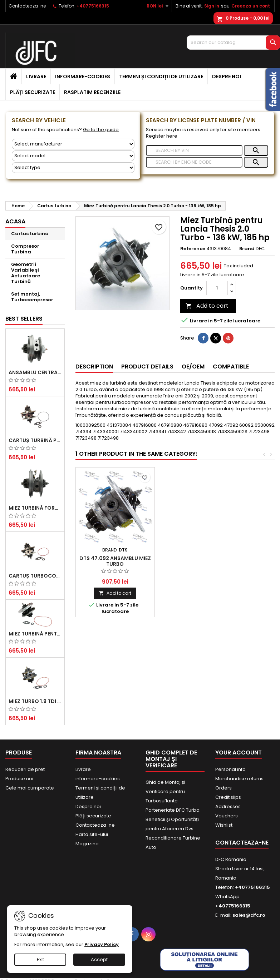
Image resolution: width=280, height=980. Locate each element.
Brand (247, 249)
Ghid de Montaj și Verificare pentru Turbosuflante (165, 791)
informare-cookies (83, 76)
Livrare (36, 76)
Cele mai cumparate (30, 788)
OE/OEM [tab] (193, 367)
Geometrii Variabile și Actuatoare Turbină (26, 273)
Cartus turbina (30, 234)
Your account (239, 753)
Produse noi (19, 779)
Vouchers (227, 816)
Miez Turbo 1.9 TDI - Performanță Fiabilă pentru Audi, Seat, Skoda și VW (35, 701)
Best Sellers (24, 319)
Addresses (228, 806)
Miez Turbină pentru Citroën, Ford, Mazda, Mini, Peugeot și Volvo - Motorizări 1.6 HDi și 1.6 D (35, 634)
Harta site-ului (92, 834)
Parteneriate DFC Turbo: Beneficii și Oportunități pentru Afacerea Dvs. (173, 819)
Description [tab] (94, 367)
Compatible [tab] (231, 367)
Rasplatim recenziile (92, 92)
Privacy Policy (102, 944)
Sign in (212, 6)
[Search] (233, 43)
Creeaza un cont (251, 6)
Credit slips (228, 797)
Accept (99, 959)
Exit (40, 959)
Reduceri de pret (25, 769)
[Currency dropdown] (158, 6)
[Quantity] (217, 288)
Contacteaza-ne (27, 6)
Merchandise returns (239, 779)
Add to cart (207, 306)
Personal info (230, 769)
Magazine (87, 844)
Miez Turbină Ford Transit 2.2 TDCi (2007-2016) (35, 508)
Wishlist (224, 825)
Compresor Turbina (25, 249)
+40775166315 (93, 6)
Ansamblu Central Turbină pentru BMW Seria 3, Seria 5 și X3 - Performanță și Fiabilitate (35, 372)
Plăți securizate (33, 92)
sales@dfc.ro (249, 915)
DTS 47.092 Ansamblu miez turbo (115, 561)
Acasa (15, 221)
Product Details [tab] (147, 367)
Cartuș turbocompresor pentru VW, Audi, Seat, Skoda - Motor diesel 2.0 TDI (35, 576)
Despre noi (227, 76)
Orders (223, 788)
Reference (193, 249)
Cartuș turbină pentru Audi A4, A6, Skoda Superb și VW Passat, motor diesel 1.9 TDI (35, 440)
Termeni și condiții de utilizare (161, 76)
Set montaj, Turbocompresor (32, 297)
